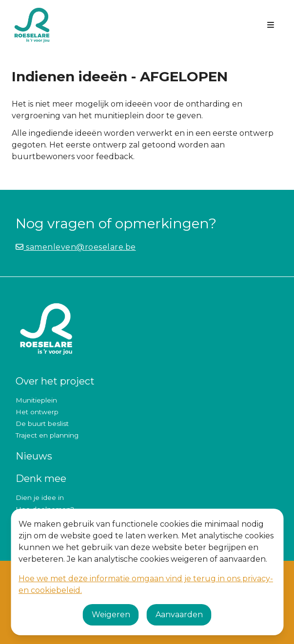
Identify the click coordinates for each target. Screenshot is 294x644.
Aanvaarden (179, 615)
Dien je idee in (40, 497)
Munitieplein (36, 400)
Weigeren (111, 615)
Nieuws (34, 456)
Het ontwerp (37, 412)
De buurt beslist (42, 423)
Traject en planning (47, 435)
